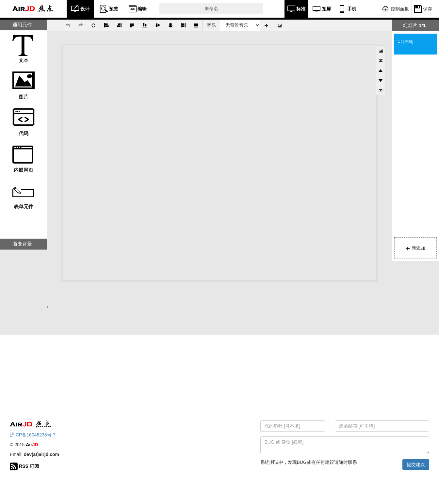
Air (32, 445)
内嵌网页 (24, 170)
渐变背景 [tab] (22, 244)
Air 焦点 (33, 9)
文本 (24, 60)
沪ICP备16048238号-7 (33, 435)
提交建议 (416, 465)
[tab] (415, 25)
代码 (24, 133)
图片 (24, 97)
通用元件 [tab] (22, 25)
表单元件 (24, 206)
